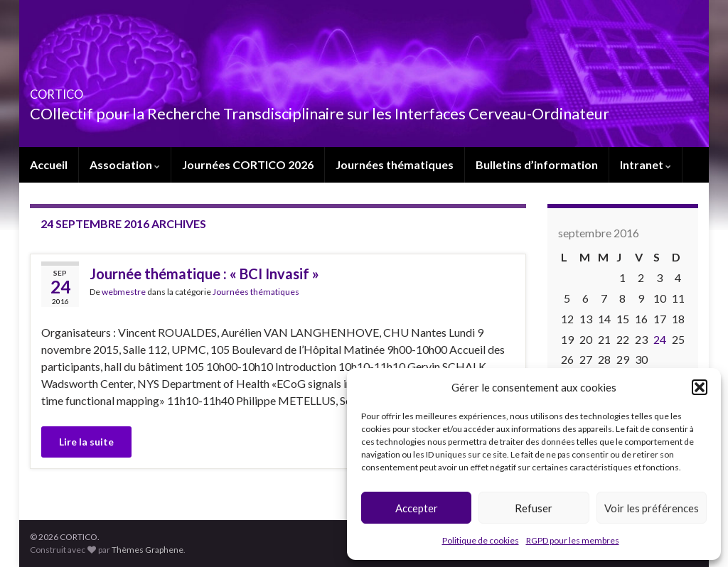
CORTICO (77, 90)
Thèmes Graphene (148, 550)
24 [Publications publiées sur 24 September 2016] (660, 339)
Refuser (534, 508)
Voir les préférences (652, 508)
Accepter (417, 508)
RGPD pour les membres (573, 540)
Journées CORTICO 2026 (248, 164)
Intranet (646, 164)
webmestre (124, 292)
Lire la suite (86, 442)
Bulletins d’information (537, 164)
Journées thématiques (395, 164)
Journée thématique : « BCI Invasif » (204, 274)
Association (125, 164)
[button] (700, 387)
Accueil (49, 164)
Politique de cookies (481, 540)
